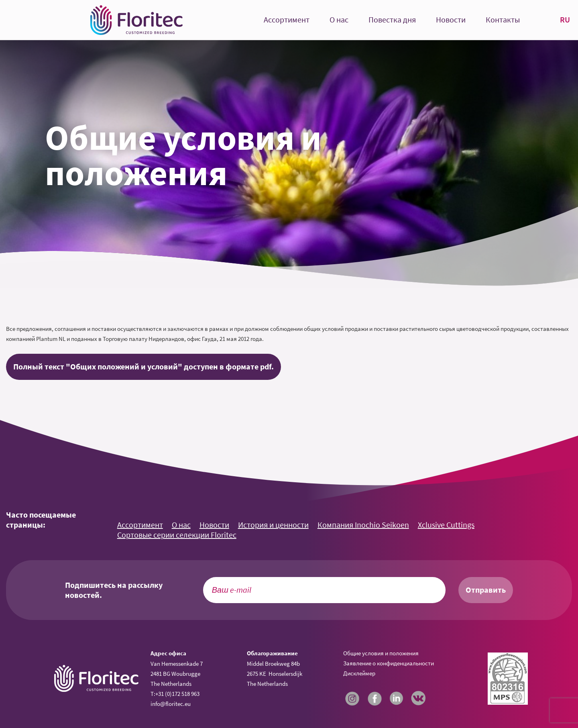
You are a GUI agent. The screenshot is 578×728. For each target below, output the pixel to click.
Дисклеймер (359, 673)
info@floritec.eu (171, 704)
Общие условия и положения (381, 653)
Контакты (503, 20)
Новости (451, 20)
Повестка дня (392, 20)
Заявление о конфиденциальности (389, 663)
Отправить (486, 590)
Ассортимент (287, 20)
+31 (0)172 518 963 (177, 694)
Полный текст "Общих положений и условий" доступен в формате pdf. (143, 367)
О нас (339, 20)
